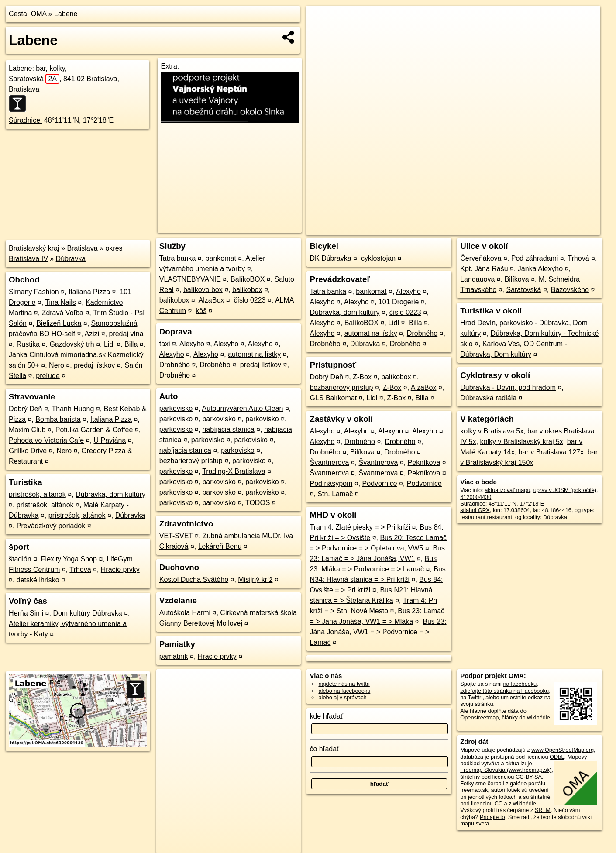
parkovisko (176, 408)
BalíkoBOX (248, 279)
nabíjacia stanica (228, 429)
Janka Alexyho (540, 269)
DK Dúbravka (330, 258)
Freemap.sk (495, 228)
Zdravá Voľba (63, 313)
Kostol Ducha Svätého (194, 580)
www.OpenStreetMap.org (563, 750)
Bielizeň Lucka (59, 323)
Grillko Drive (28, 451)
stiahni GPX (475, 510)
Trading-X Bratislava (234, 471)
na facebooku (520, 684)
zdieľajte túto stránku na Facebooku (504, 691)
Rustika (28, 344)
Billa (131, 344)
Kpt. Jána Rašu (484, 269)
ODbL (557, 757)
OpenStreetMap (450, 228)
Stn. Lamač (335, 494)
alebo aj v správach (342, 697)
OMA (39, 14)
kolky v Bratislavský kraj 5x (522, 442)
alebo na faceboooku (344, 691)
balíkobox (247, 290)
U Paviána (110, 440)
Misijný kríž (255, 580)
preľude (48, 376)
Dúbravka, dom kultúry (110, 494)
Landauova (477, 279)
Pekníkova (424, 463)
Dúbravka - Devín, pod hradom (508, 387)
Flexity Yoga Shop (69, 559)
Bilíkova (362, 452)
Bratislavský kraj (34, 248)
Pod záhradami (535, 258)
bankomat (221, 258)
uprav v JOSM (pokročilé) (565, 490)
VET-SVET (176, 536)
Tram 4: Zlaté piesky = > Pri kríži (360, 527)
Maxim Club (27, 430)
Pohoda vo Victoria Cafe (46, 440)
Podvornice (380, 483)
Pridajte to (492, 817)
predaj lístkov (94, 365)
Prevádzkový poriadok (51, 526)
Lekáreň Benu (220, 546)
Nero (57, 365)
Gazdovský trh (72, 344)
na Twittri (471, 697)
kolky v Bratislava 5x (492, 431)
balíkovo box (203, 290)
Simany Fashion (34, 292)
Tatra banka (178, 258)
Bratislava (82, 248)
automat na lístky (254, 354)
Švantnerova (329, 463)
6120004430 (476, 497)
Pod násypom (331, 483)
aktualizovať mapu (507, 490)
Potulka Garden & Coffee (94, 430)
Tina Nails (60, 302)
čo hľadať (324, 749)
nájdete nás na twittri (344, 684)
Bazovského (570, 290)
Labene (66, 14)
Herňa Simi (26, 613)
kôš (201, 311)
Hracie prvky (120, 569)
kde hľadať (326, 716)
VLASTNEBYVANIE (190, 279)
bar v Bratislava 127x (551, 452)
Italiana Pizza (89, 292)
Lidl (109, 344)
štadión (20, 559)
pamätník (174, 656)
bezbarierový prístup (191, 461)
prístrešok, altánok (37, 494)
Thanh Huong (73, 409)
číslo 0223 (250, 300)
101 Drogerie (399, 302)
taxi (165, 344)
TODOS (258, 503)
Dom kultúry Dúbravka (87, 613)
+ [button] (321, 21)
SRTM (543, 810)
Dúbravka (71, 259)
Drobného (175, 365)
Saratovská (34, 79)
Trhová (80, 569)
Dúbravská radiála (488, 398)
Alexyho (192, 344)
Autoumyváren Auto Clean (243, 408)
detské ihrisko (38, 580)
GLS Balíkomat (333, 398)
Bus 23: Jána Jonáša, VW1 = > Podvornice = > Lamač (378, 632)
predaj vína (126, 334)
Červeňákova (481, 258)
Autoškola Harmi (185, 613)
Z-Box (362, 377)
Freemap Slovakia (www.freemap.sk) (506, 770)
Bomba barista (58, 419)
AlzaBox (212, 300)
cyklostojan (378, 258)
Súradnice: (26, 120)
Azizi (92, 334)
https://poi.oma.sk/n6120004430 (561, 228)
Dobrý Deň (25, 409)
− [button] (321, 34)
